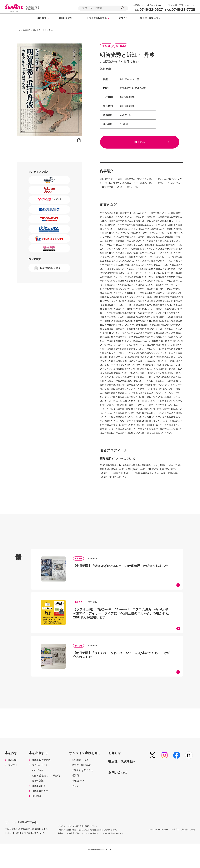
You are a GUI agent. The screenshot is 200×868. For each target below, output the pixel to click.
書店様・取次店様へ (150, 18)
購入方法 (13, 773)
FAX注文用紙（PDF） (51, 268)
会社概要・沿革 (83, 768)
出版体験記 (39, 791)
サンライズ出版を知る (96, 18)
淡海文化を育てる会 (86, 779)
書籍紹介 (13, 768)
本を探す (42, 18)
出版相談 (37, 808)
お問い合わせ (123, 780)
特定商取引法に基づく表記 (183, 842)
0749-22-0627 (148, 10)
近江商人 (79, 785)
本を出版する (65, 18)
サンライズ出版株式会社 (22, 833)
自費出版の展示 (41, 803)
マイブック (39, 779)
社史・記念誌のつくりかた (47, 785)
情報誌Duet (81, 791)
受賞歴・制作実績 (84, 773)
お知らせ (123, 18)
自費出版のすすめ (42, 768)
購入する (142, 143)
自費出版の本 (40, 797)
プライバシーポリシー (155, 842)
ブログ (78, 797)
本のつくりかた (41, 773)
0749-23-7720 (180, 10)
